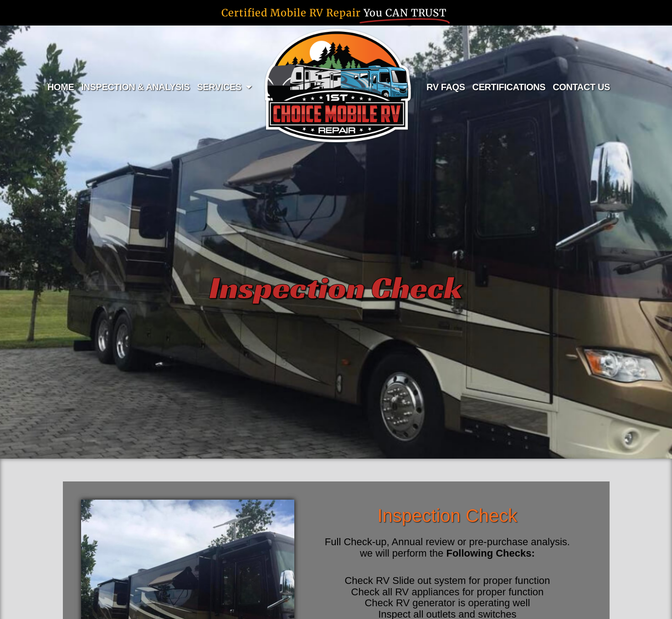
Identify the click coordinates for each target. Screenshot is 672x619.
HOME (61, 87)
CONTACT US (581, 87)
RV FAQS (446, 87)
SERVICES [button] (224, 87)
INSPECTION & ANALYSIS (135, 87)
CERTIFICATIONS (509, 87)
